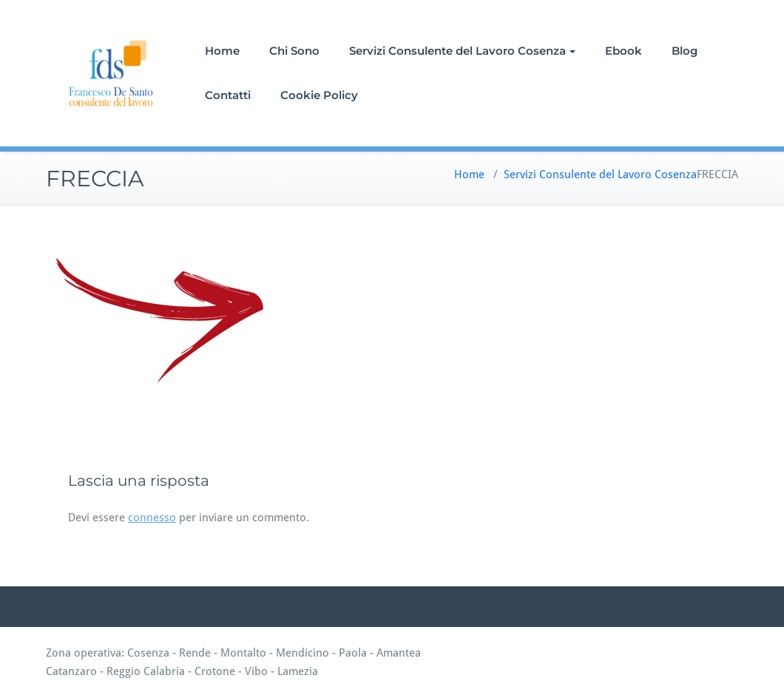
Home (222, 51)
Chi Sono (294, 51)
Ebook (624, 51)
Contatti (228, 95)
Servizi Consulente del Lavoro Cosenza (462, 51)
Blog (685, 51)
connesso (152, 518)
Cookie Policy (319, 95)
